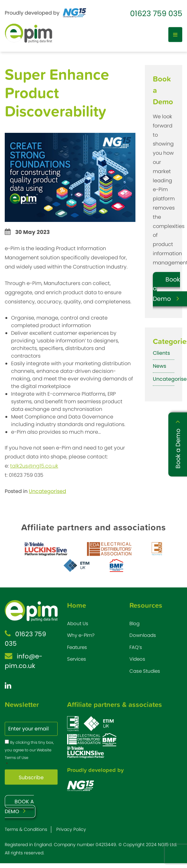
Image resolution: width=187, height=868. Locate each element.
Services (77, 659)
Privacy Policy (71, 829)
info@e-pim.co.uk (24, 661)
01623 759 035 (156, 13)
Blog (134, 623)
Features (77, 647)
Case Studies (145, 671)
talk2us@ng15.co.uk (34, 466)
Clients (161, 353)
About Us (78, 623)
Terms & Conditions (26, 829)
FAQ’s (136, 647)
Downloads (143, 635)
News (159, 366)
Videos (137, 659)
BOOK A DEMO (19, 806)
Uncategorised (47, 491)
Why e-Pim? (81, 635)
